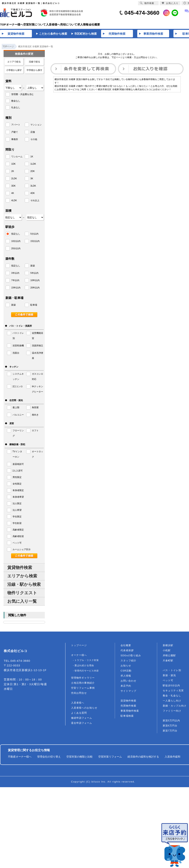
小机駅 (167, 653)
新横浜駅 (168, 648)
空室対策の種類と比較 (79, 759)
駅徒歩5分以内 (171, 688)
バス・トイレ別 (172, 673)
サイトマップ (128, 693)
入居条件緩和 (172, 759)
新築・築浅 (169, 678)
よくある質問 (79, 715)
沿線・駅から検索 (24, 587)
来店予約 (126, 688)
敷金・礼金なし (172, 698)
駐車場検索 (127, 718)
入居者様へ (78, 705)
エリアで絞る (14, 64)
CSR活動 (126, 673)
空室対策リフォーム (110, 759)
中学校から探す (34, 72)
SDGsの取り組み (131, 658)
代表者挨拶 (127, 653)
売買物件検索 (128, 708)
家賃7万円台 (170, 733)
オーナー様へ (79, 657)
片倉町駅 (168, 663)
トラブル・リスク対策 (87, 662)
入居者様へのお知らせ (84, 710)
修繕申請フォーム (82, 720)
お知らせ (126, 668)
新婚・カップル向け (175, 708)
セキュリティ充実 (173, 693)
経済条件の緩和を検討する (143, 759)
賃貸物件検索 (20, 570)
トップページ (79, 648)
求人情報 (126, 678)
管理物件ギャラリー (83, 680)
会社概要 (126, 648)
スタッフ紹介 (128, 663)
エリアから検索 (22, 578)
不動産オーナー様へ (20, 759)
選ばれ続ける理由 (84, 668)
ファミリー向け (172, 713)
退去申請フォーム (82, 725)
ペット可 (168, 683)
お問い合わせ (128, 683)
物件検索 (147, 3)
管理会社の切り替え (49, 759)
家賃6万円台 (170, 728)
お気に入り (170, 3)
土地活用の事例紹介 (83, 685)
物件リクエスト (22, 595)
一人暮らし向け (172, 703)
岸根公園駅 (169, 658)
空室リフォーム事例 (83, 690)
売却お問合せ (79, 695)
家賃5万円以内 (171, 723)
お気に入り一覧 (22, 604)
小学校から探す (14, 72)
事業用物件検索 (130, 713)
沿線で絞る (34, 64)
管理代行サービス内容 (87, 673)
